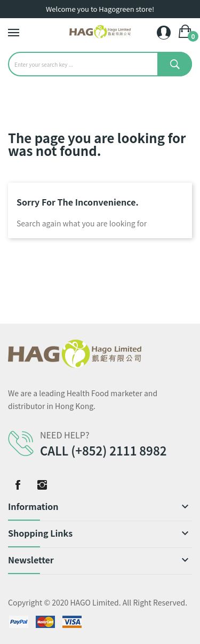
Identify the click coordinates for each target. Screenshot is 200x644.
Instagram (42, 485)
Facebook (18, 485)
